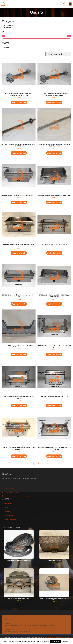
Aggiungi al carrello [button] (19, 102)
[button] (70, 4)
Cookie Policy (59, 637)
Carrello (6, 507)
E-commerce (8, 503)
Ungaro (7, 47)
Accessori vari (9, 25)
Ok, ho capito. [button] (56, 641)
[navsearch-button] (64, 4)
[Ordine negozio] (58, 54)
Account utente (9, 516)
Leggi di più (65, 641)
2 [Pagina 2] (36, 463)
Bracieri (7, 28)
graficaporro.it (49, 637)
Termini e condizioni (10, 520)
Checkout (7, 511)
